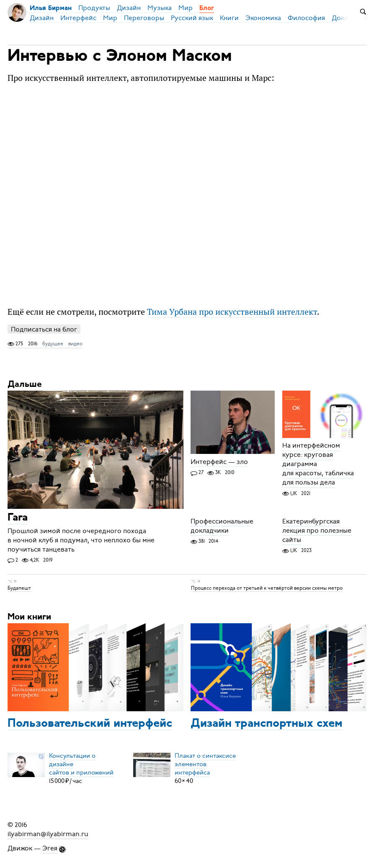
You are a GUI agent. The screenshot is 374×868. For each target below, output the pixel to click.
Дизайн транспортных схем (267, 724)
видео (75, 344)
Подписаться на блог (44, 329)
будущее (53, 344)
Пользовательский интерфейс (90, 724)
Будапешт (19, 588)
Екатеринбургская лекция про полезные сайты (317, 531)
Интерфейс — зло (219, 462)
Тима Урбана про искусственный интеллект (232, 312)
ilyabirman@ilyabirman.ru (48, 834)
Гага (18, 518)
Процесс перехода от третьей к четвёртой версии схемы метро (267, 588)
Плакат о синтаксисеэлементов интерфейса (205, 764)
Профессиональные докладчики (222, 526)
